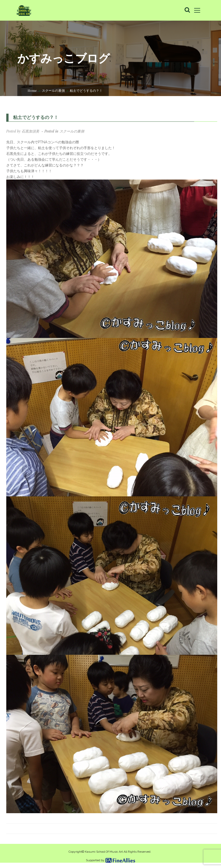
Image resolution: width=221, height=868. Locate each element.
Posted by (23, 131)
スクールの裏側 (53, 90)
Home (32, 90)
